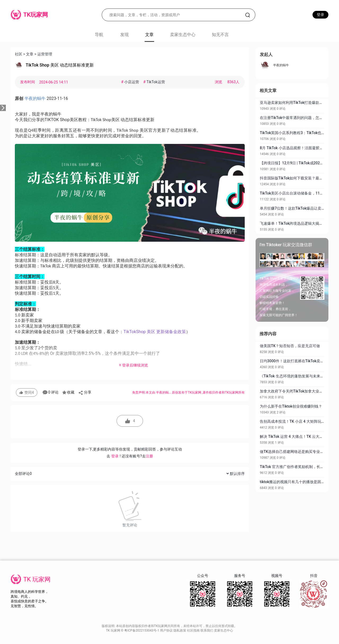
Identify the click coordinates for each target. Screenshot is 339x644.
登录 (320, 15)
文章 (30, 54)
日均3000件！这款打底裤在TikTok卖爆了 (294, 361)
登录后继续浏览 (133, 365)
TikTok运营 (154, 82)
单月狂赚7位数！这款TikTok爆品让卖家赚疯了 (298, 208)
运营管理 (45, 54)
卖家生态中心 (183, 35)
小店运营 (131, 82)
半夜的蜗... (164, 392)
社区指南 (194, 630)
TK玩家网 (195, 392)
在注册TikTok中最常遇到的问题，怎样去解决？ (299, 118)
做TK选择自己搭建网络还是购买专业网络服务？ (299, 452)
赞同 (27, 392)
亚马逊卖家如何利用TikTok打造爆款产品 (293, 103)
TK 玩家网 (37, 579)
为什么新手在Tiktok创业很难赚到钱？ (291, 406)
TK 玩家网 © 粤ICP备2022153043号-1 (133, 630)
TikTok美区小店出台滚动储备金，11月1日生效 (298, 193)
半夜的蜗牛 (281, 65)
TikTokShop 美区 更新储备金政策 (155, 332)
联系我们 (207, 630)
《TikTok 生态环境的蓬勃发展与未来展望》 (296, 376)
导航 (99, 35)
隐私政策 (180, 630)
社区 (19, 54)
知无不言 (220, 35)
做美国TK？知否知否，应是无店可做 (290, 346)
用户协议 (167, 630)
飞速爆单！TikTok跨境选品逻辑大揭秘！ (293, 223)
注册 (149, 456)
